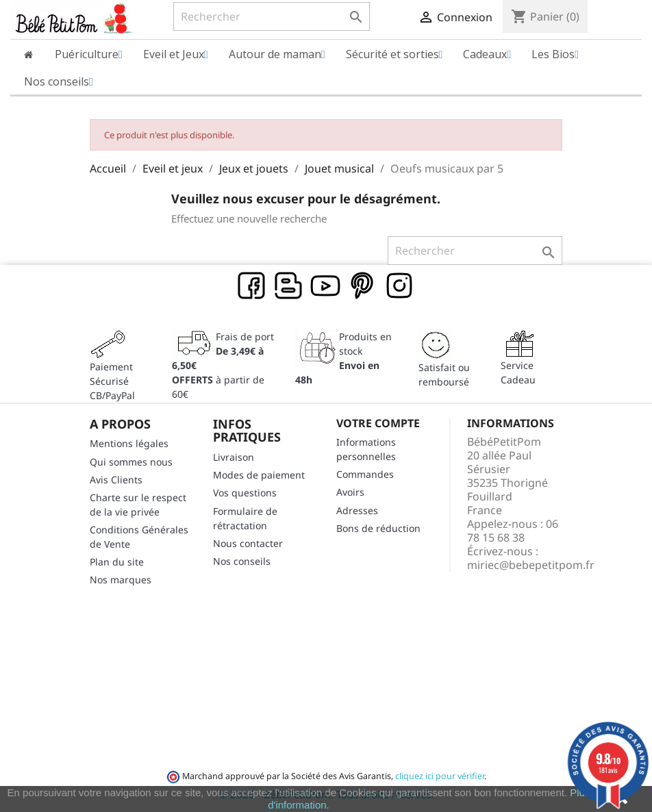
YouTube (326, 286)
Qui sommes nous (131, 462)
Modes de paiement (259, 475)
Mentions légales (129, 443)
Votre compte (378, 423)
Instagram (400, 286)
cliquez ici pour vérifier (440, 776)
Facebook (252, 286)
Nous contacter (248, 543)
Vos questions (245, 493)
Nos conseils (242, 561)
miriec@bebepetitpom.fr (531, 565)
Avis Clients (116, 480)
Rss (289, 286)
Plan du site (117, 562)
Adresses (357, 510)
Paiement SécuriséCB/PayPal (112, 381)
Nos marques (121, 580)
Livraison (234, 457)
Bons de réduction (378, 528)
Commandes (365, 474)
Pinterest (363, 286)
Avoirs (350, 492)
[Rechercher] (272, 16)
